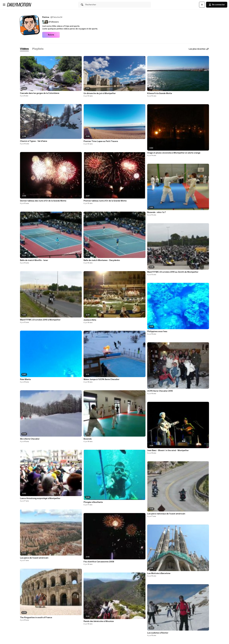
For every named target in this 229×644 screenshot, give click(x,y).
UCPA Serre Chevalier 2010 (160, 391)
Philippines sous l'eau (157, 332)
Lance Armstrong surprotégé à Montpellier (40, 498)
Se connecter (217, 5)
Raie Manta (25, 379)
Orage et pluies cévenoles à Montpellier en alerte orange (174, 153)
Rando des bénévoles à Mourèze (99, 621)
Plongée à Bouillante (93, 502)
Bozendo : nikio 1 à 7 (156, 212)
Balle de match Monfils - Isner (34, 260)
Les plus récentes (199, 49)
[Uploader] (202, 5)
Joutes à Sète (90, 320)
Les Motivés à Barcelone (159, 573)
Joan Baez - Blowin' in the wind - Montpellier (168, 450)
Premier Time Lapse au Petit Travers (101, 141)
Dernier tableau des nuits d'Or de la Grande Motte (43, 201)
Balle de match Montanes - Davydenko (102, 260)
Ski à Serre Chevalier (30, 439)
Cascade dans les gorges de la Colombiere (40, 93)
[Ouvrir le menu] (4, 5)
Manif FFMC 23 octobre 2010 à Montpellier (40, 320)
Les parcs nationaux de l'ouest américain (166, 514)
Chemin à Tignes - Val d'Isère (34, 141)
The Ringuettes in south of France (36, 618)
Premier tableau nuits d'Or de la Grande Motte (105, 201)
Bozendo (88, 439)
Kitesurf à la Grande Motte (160, 93)
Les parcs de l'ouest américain (34, 558)
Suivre (51, 35)
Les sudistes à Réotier (158, 633)
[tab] (24, 49)
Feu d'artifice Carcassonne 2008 (99, 562)
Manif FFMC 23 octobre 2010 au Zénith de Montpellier (173, 272)
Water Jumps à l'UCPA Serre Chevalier (101, 379)
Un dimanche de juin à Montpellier (100, 93)
